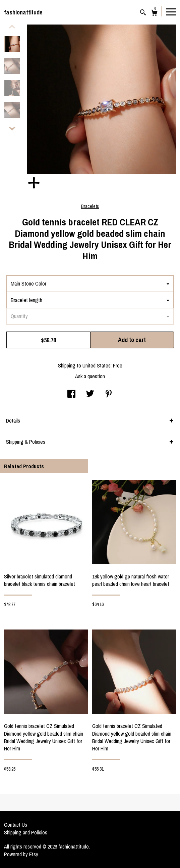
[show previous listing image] (12, 27)
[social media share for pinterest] (109, 394)
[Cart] (154, 14)
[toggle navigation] (171, 11)
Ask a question (90, 376)
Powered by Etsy (21, 854)
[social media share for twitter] (90, 394)
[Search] (143, 13)
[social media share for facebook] (71, 394)
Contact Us (16, 825)
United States (97, 365)
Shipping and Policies (26, 832)
